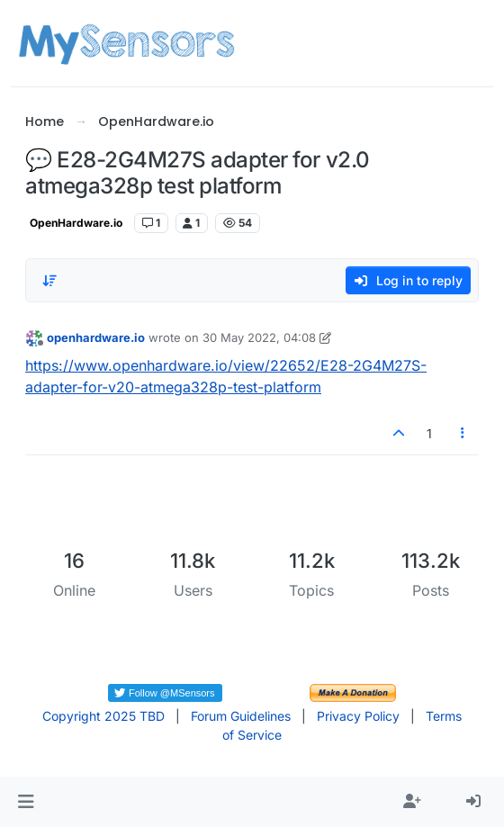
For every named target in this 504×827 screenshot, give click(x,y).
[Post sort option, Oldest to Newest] (49, 281)
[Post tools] (463, 433)
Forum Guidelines (241, 716)
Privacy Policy (358, 716)
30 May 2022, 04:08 (259, 337)
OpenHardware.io (76, 223)
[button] (26, 802)
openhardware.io (96, 337)
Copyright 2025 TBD (103, 716)
